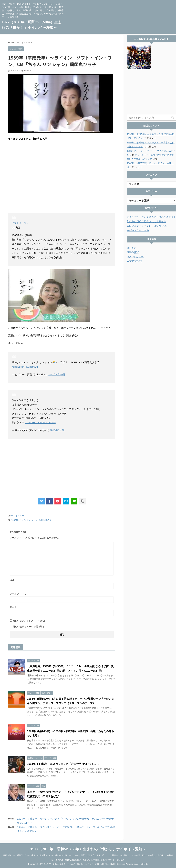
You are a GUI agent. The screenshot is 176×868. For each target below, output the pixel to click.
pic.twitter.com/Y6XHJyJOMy (40, 422)
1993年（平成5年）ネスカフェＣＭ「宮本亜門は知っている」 (64, 764)
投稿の (133, 252)
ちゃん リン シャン (28, 520)
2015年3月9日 (58, 430)
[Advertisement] (62, 468)
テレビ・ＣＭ (18, 516)
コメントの (135, 257)
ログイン (131, 248)
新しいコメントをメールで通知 (29, 621)
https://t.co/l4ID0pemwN (25, 367)
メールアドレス (18, 594)
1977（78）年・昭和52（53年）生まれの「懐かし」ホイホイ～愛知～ (88, 849)
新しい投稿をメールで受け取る (29, 627)
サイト (13, 607)
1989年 (15, 520)
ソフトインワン (20, 223)
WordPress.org (134, 261)
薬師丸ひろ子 (45, 520)
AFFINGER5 (142, 864)
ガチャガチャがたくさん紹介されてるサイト (151, 217)
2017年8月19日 (57, 374)
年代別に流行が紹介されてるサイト (146, 221)
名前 (12, 580)
